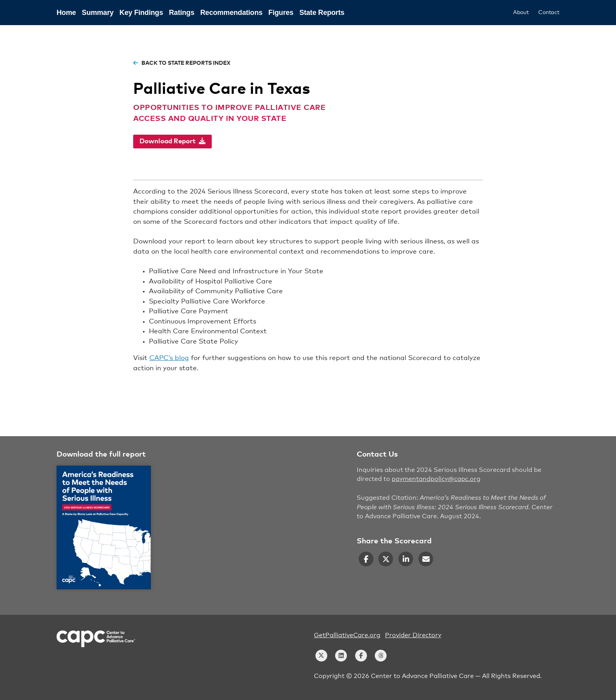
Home (66, 13)
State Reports (322, 13)
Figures (281, 13)
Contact (549, 13)
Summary (98, 13)
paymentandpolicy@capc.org (436, 479)
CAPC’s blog (169, 358)
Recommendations (231, 13)
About (521, 13)
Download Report (172, 141)
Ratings (182, 13)
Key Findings (141, 13)
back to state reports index (182, 63)
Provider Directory (413, 635)
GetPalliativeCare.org (347, 635)
